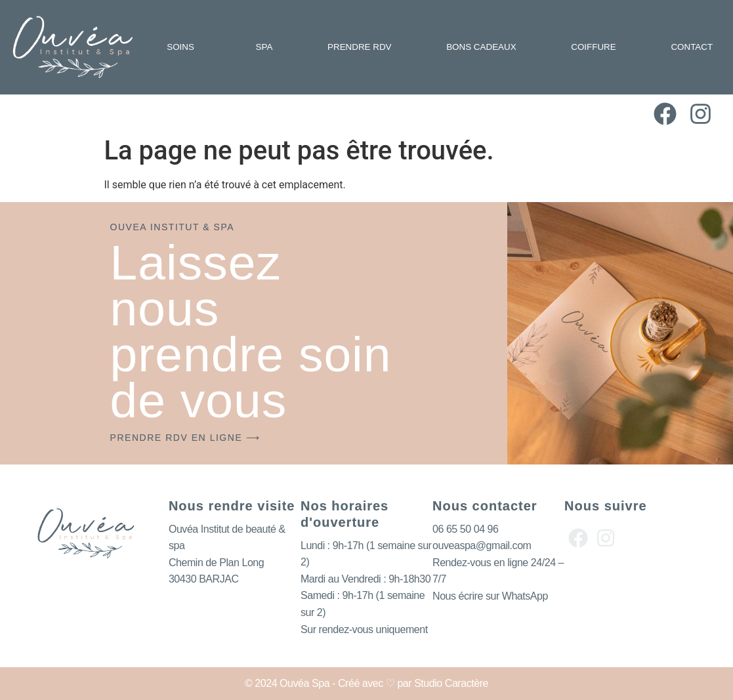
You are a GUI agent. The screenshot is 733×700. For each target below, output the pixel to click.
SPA (264, 47)
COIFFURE (593, 47)
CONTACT (692, 47)
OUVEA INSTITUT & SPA (173, 227)
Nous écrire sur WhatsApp (490, 596)
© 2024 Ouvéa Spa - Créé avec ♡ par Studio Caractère (366, 683)
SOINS (184, 47)
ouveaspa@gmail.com (482, 546)
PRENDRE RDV (359, 47)
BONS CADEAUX (481, 47)
